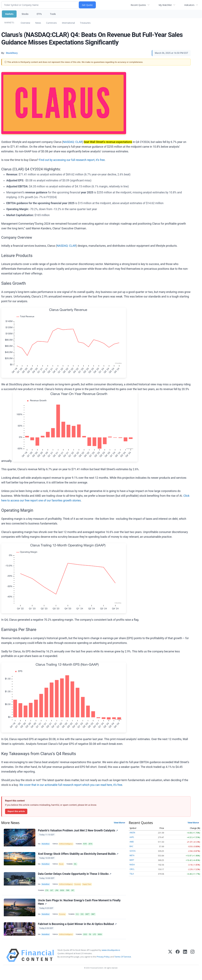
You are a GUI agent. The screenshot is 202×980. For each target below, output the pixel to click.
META (132, 855)
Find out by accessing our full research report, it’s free (72, 160)
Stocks (25, 14)
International (68, 23)
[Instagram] (192, 961)
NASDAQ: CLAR (73, 142)
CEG (84, 918)
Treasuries (85, 23)
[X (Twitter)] (170, 961)
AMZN (132, 833)
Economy (80, 887)
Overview (25, 23)
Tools (53, 14)
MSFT (90, 918)
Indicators (189, 5)
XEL (77, 865)
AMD (132, 842)
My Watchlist (165, 5)
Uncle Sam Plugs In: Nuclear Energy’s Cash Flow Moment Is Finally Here (80, 906)
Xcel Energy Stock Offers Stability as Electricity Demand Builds (78, 855)
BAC (131, 846)
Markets (9, 14)
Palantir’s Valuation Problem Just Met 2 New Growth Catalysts (78, 831)
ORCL (132, 869)
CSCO (87, 940)
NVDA (64, 893)
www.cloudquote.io (111, 956)
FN (92, 940)
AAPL (132, 837)
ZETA (93, 844)
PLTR (87, 844)
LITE (97, 940)
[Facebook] (178, 961)
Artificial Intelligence (67, 844)
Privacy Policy (103, 963)
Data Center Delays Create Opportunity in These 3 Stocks (75, 876)
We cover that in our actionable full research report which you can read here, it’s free (71, 785)
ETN (47, 893)
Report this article (16, 811)
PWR (70, 893)
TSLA (132, 874)
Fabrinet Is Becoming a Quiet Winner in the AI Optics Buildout (78, 929)
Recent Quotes (138, 5)
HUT (53, 893)
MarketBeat (46, 844)
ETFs (39, 14)
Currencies (51, 23)
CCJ (79, 918)
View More (119, 823)
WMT (96, 918)
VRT (75, 893)
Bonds (62, 865)
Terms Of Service (123, 963)
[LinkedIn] (185, 961)
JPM (58, 893)
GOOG (133, 851)
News (38, 23)
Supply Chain (90, 887)
